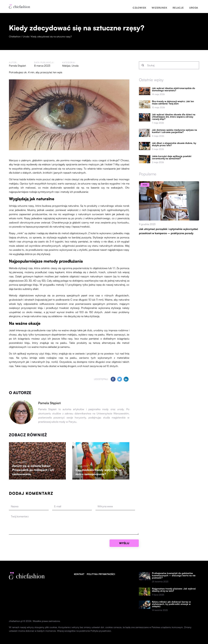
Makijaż (66, 66)
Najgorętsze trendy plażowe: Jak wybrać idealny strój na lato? (174, 590)
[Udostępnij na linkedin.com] (126, 379)
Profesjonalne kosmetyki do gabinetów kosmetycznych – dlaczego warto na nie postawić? (174, 575)
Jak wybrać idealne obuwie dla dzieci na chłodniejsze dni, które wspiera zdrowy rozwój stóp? (174, 117)
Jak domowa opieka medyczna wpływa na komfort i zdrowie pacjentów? (174, 131)
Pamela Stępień (18, 66)
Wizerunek (167, 6)
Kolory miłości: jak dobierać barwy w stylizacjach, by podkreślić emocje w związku (171, 604)
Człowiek (151, 6)
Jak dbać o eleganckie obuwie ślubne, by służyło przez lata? (174, 144)
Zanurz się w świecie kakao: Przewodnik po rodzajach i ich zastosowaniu (34, 470)
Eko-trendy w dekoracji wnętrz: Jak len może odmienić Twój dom (173, 102)
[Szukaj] (143, 65)
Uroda (195, 6)
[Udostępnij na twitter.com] (120, 379)
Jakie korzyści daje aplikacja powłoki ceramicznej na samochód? (172, 157)
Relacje (182, 6)
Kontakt (79, 574)
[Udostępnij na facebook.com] (113, 379)
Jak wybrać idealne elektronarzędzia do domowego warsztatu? (173, 89)
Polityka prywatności (101, 574)
